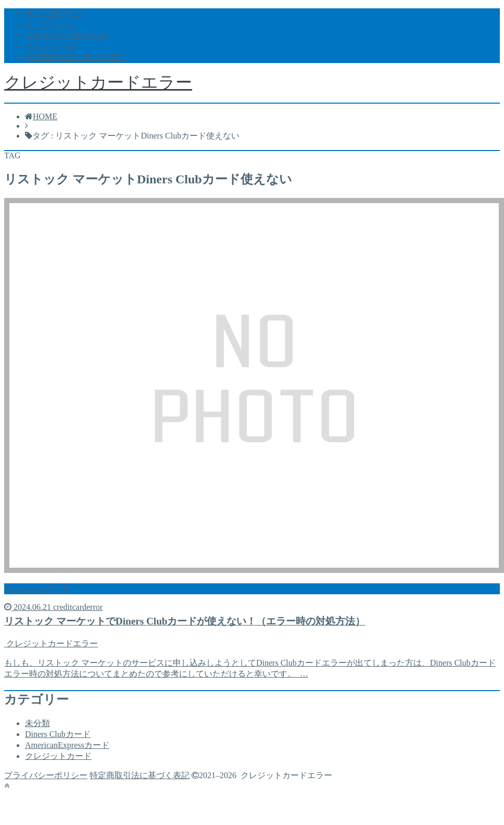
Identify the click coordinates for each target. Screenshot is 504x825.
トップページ (50, 24)
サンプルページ (54, 13)
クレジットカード (58, 756)
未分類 (37, 723)
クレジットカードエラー (98, 82)
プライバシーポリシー (67, 35)
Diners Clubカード (58, 734)
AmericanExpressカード (67, 745)
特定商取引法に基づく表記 (75, 57)
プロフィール (50, 46)
